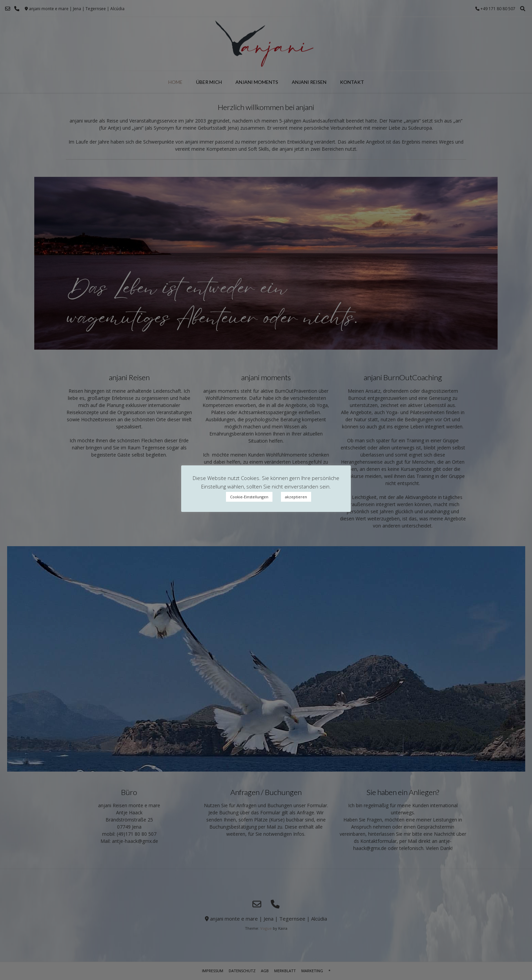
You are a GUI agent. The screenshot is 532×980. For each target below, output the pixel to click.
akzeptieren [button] (296, 497)
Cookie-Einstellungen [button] (249, 497)
